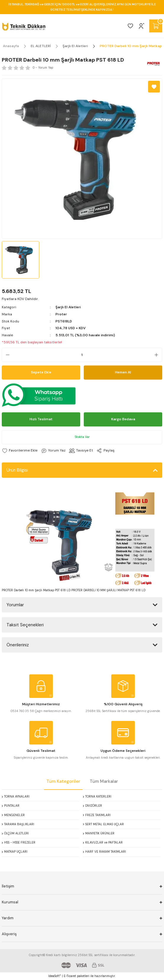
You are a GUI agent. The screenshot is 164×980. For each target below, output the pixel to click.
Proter (61, 314)
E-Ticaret (70, 976)
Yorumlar (15, 605)
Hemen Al (123, 372)
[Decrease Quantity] (6, 355)
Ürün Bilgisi (17, 470)
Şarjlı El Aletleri (68, 307)
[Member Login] (142, 26)
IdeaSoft (55, 976)
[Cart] (156, 26)
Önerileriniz (18, 645)
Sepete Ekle (41, 372)
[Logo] (24, 26)
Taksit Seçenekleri (25, 625)
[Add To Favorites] (154, 87)
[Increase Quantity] (158, 355)
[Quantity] (82, 355)
